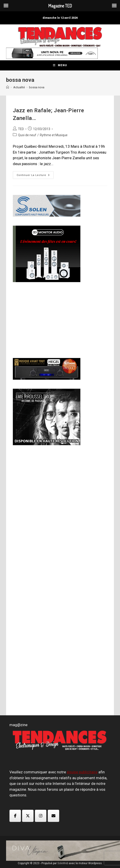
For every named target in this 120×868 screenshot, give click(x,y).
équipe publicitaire (82, 772)
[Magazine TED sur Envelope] (53, 816)
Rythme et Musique (54, 135)
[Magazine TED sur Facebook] (15, 816)
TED (21, 129)
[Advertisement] (47, 319)
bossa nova (37, 87)
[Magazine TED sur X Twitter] (28, 816)
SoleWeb (63, 863)
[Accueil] (8, 87)
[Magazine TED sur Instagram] (41, 816)
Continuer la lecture (35, 176)
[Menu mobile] (60, 65)
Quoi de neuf (27, 135)
